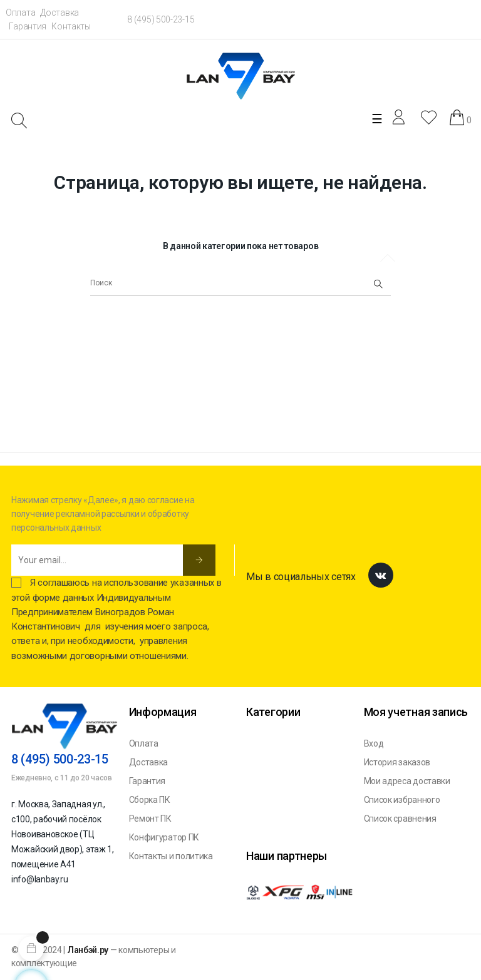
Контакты (71, 26)
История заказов (397, 762)
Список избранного (402, 800)
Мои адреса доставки (407, 781)
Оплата (20, 13)
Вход (374, 743)
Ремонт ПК (150, 819)
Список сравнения (400, 819)
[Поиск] (240, 283)
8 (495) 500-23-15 (161, 19)
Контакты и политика (171, 856)
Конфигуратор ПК (164, 837)
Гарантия (28, 26)
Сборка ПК (150, 800)
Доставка (59, 13)
